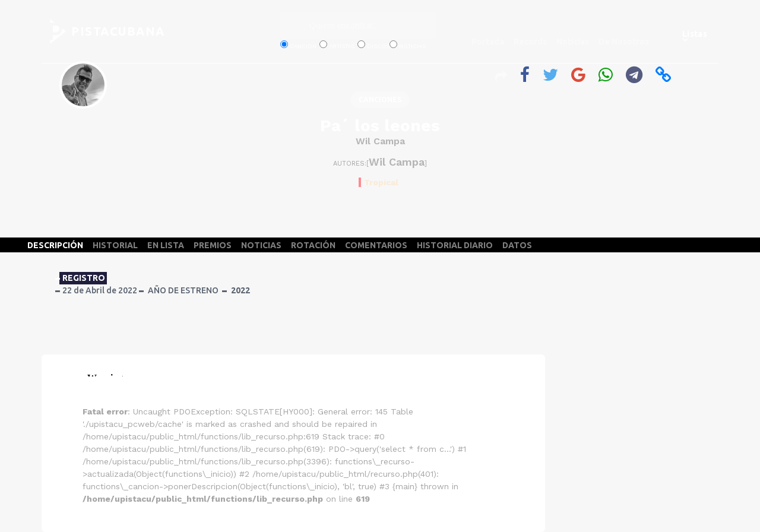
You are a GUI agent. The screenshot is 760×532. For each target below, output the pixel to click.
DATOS (517, 245)
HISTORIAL (115, 245)
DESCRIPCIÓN (55, 245)
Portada (488, 42)
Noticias (573, 42)
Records (530, 42)
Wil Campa (380, 141)
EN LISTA (166, 245)
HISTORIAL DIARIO (455, 245)
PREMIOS (213, 245)
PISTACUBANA (118, 31)
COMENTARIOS (376, 245)
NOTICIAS (261, 245)
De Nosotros (624, 42)
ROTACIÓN (313, 245)
